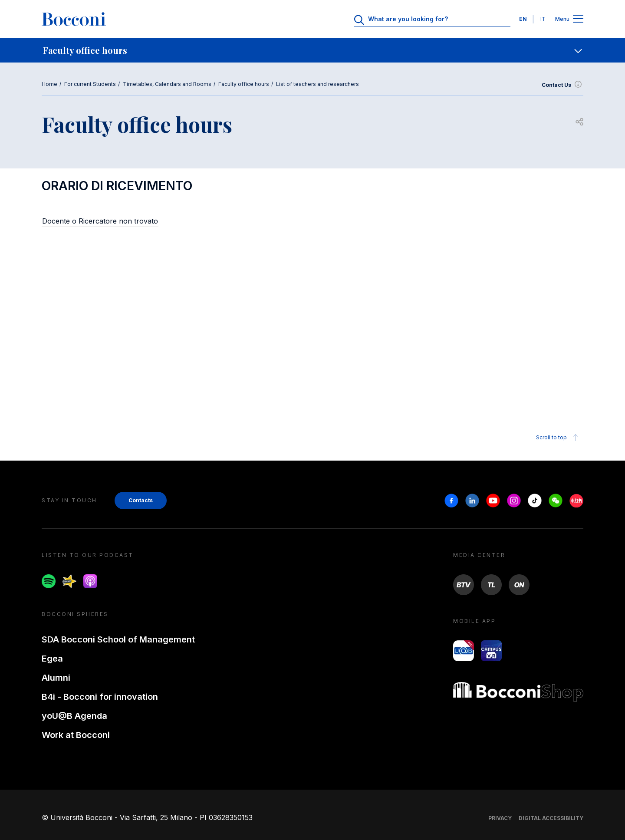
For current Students (90, 84)
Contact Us (562, 85)
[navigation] (312, 50)
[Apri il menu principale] (578, 19)
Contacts (141, 500)
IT (543, 19)
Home (49, 84)
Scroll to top (558, 438)
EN (523, 19)
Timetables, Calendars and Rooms (167, 84)
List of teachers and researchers (317, 84)
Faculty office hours (244, 84)
